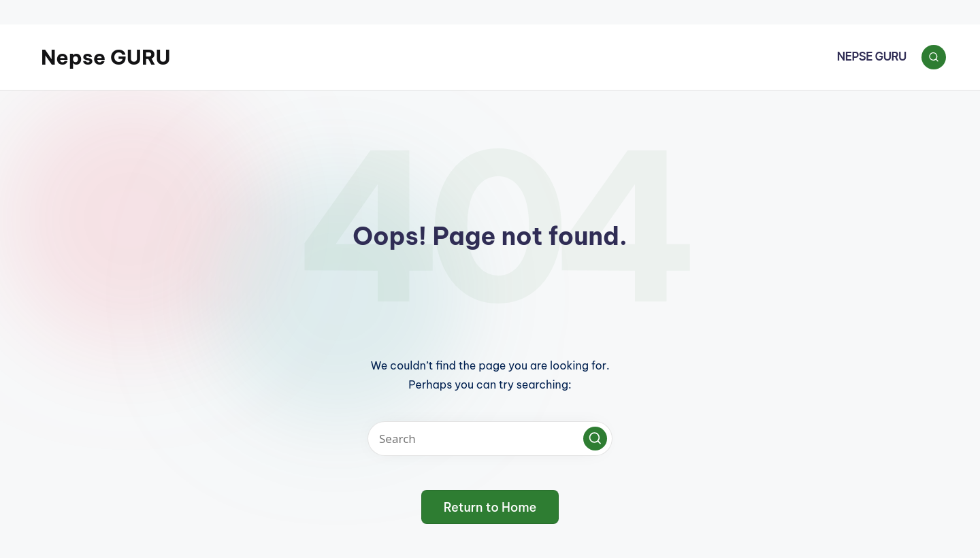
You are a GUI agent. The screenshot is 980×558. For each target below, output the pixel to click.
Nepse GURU (106, 57)
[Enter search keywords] (490, 439)
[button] (595, 439)
